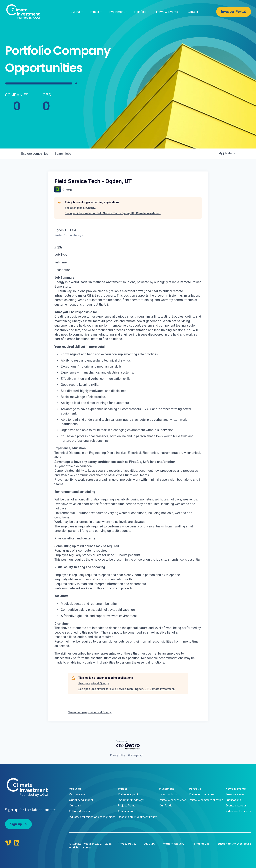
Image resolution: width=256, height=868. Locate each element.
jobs (63, 154)
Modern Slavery (173, 844)
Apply (58, 247)
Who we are (77, 794)
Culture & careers (80, 811)
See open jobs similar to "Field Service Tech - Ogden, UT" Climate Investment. (113, 213)
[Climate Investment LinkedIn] (17, 843)
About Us (75, 789)
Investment (166, 789)
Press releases (235, 794)
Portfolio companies (202, 794)
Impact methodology (131, 800)
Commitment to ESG (131, 811)
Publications (233, 800)
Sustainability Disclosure (234, 844)
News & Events (236, 789)
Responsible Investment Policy (137, 817)
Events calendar (236, 806)
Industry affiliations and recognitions (92, 817)
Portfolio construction (173, 800)
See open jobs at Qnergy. (80, 208)
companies (35, 154)
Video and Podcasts (238, 811)
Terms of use (201, 844)
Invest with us (168, 794)
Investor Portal (234, 12)
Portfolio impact (128, 794)
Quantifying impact (81, 800)
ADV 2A (149, 844)
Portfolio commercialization (206, 800)
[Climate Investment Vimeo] (8, 843)
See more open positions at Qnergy (90, 712)
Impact (122, 789)
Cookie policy (135, 755)
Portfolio (195, 789)
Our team (75, 806)
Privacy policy (118, 755)
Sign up (16, 824)
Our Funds (166, 806)
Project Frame (127, 806)
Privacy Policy (127, 844)
